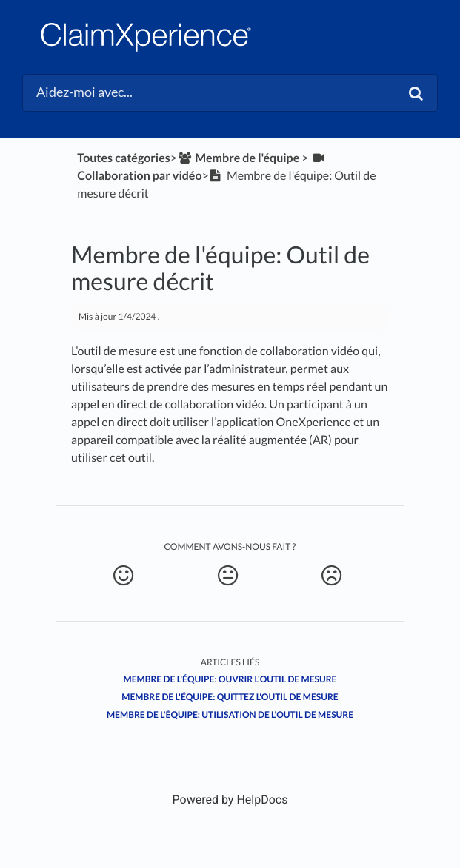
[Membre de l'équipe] (238, 158)
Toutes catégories (123, 158)
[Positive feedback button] (124, 576)
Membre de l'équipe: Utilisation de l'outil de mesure (230, 714)
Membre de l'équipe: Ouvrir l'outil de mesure (230, 679)
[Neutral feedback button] (228, 576)
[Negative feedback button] (332, 576)
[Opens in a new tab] (230, 800)
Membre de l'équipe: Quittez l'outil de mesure (230, 697)
